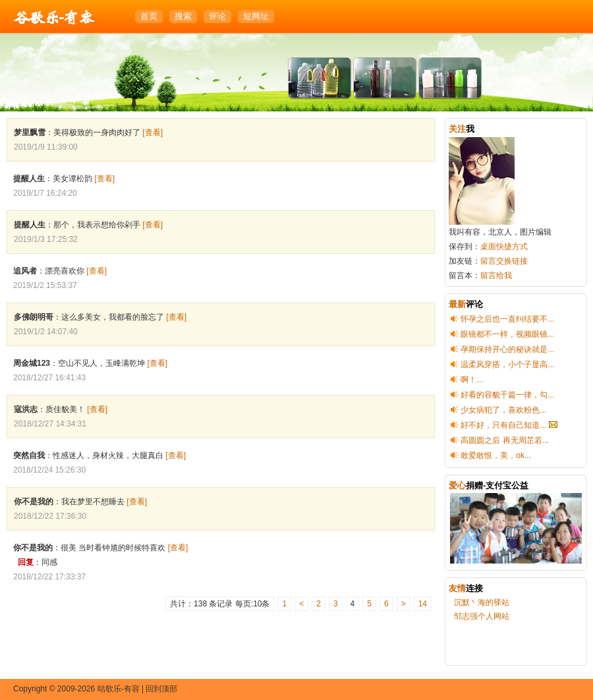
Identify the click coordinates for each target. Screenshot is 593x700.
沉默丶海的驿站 (482, 602)
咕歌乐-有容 (54, 17)
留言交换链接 (504, 261)
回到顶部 (161, 689)
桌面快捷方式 (504, 247)
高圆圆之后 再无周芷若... (504, 440)
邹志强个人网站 (482, 616)
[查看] (153, 132)
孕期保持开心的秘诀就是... (507, 349)
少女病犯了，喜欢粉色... (503, 410)
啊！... (472, 380)
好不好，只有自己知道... (503, 425)
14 (423, 604)
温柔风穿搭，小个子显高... (507, 365)
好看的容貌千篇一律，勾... (507, 395)
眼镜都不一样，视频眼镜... (507, 334)
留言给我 (496, 276)
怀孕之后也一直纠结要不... (507, 319)
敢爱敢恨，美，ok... (496, 455)
